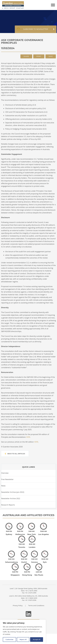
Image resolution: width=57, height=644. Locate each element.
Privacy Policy (18, 600)
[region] (23, 632)
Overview (5, 473)
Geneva (34, 558)
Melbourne (20, 533)
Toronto (22, 544)
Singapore (15, 569)
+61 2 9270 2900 (31, 585)
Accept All (37, 640)
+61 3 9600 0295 (31, 592)
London (32, 544)
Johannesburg (11, 558)
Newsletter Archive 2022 (11, 498)
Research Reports (8, 505)
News (3, 486)
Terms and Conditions (36, 600)
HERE (28, 437)
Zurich (24, 558)
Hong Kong (27, 569)
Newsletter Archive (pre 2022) (13, 492)
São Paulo (39, 569)
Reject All (23, 640)
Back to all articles (15, 454)
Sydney (9, 533)
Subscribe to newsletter (36, 30)
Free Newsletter (7, 479)
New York (31, 533)
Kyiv (45, 558)
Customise (9, 640)
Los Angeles (44, 533)
